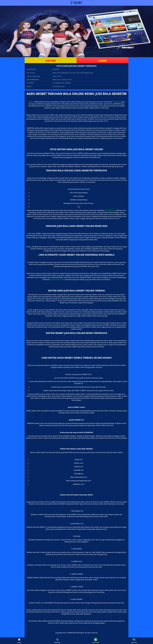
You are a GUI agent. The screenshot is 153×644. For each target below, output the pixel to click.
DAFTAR (51, 61)
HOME (19, 641)
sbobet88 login (110, 210)
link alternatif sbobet (57, 279)
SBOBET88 (117, 102)
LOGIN (102, 61)
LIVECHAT (134, 641)
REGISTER (57, 641)
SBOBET (31, 102)
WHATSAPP (96, 641)
